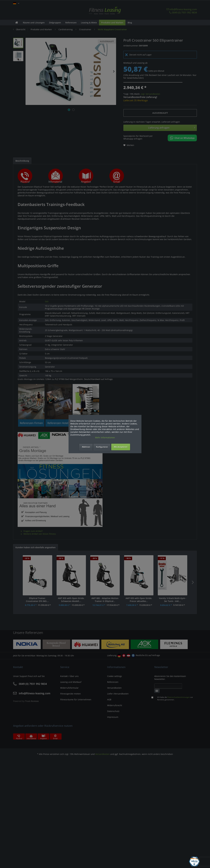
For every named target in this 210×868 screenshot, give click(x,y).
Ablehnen (86, 447)
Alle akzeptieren (121, 447)
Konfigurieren (102, 447)
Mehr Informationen (105, 438)
